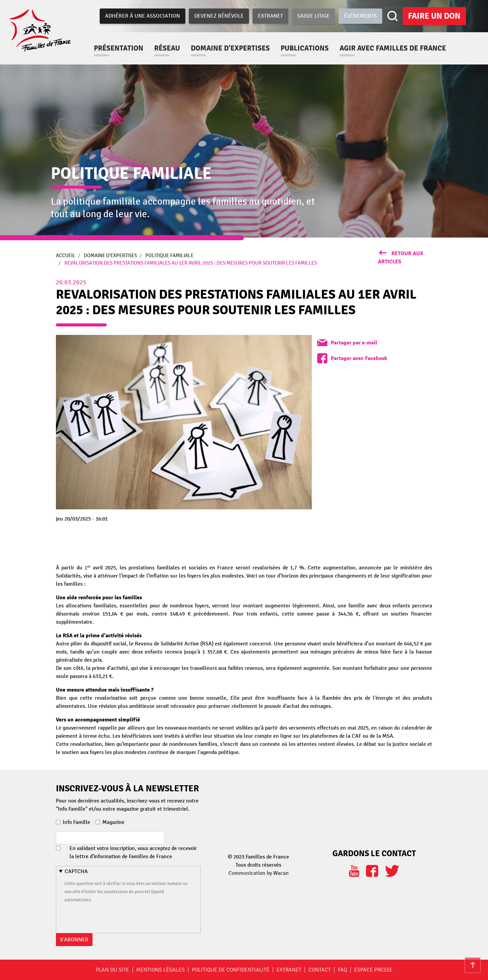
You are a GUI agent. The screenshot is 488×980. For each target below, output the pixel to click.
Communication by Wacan (259, 873)
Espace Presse (373, 970)
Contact (320, 970)
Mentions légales (160, 970)
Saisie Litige (313, 16)
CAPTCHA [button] (76, 871)
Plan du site (113, 970)
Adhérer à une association (143, 16)
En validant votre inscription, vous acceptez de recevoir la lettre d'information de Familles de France (133, 852)
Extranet (270, 16)
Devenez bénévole (219, 16)
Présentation (119, 48)
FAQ (342, 970)
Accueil (66, 256)
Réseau (167, 48)
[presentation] (116, 917)
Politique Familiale (169, 256)
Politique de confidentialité (231, 970)
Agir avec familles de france (393, 48)
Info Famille (76, 822)
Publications (305, 48)
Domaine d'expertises (230, 48)
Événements (360, 16)
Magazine (113, 822)
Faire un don (434, 16)
